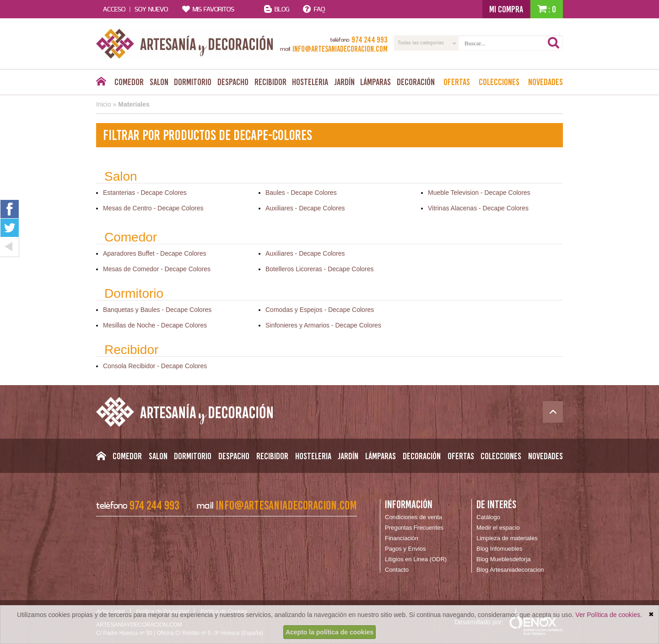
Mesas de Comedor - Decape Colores (157, 269)
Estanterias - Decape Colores (145, 193)
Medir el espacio (498, 528)
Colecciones (499, 82)
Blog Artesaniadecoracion (510, 570)
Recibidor (270, 82)
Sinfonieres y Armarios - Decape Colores (323, 325)
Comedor (129, 82)
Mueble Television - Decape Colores (479, 193)
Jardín (344, 82)
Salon (159, 82)
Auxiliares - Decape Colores (305, 208)
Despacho (233, 82)
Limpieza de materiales (507, 538)
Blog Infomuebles (499, 549)
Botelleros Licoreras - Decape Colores (320, 269)
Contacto (397, 570)
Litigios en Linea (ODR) (416, 559)
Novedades (546, 82)
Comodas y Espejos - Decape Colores (320, 310)
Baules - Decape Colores (301, 193)
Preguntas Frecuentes (414, 528)
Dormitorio (193, 82)
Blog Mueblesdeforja (504, 559)
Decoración (416, 82)
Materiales (134, 104)
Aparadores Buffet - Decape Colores (154, 253)
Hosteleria (310, 82)
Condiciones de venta (413, 517)
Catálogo (488, 517)
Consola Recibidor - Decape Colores (155, 366)
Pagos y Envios (405, 549)
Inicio (104, 104)
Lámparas (375, 82)
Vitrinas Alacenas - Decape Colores (478, 208)
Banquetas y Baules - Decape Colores (157, 310)
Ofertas (457, 82)
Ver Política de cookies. (609, 615)
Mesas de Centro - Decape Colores (153, 208)
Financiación (402, 538)
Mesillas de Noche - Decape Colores (155, 325)
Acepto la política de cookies (329, 632)
